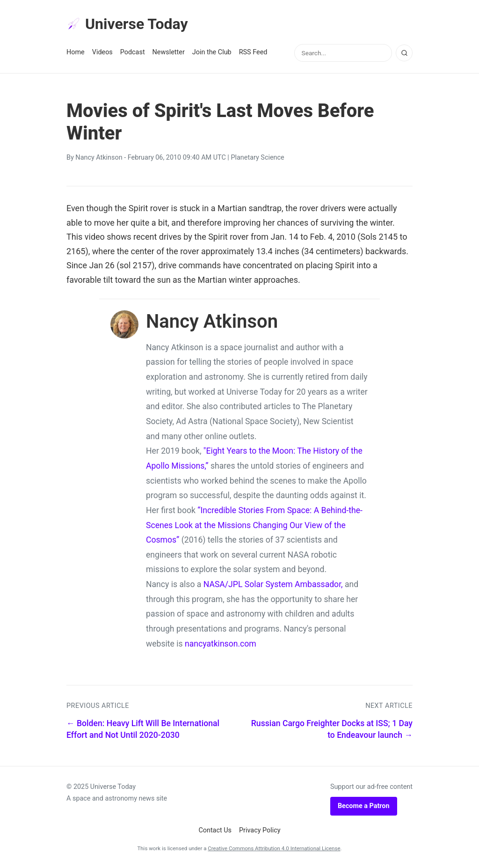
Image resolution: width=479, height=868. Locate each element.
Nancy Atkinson (99, 158)
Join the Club (212, 52)
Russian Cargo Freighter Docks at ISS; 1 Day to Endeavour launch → (332, 729)
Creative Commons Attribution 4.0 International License (274, 848)
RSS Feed (253, 52)
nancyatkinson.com (221, 644)
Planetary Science (257, 158)
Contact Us (215, 830)
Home (76, 52)
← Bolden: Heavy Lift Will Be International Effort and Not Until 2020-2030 (143, 729)
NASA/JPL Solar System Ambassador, (273, 584)
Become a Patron (364, 806)
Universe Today (127, 24)
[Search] (404, 53)
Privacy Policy (260, 830)
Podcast (133, 52)
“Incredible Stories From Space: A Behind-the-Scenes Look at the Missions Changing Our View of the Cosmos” (254, 525)
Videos (102, 52)
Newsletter (169, 52)
